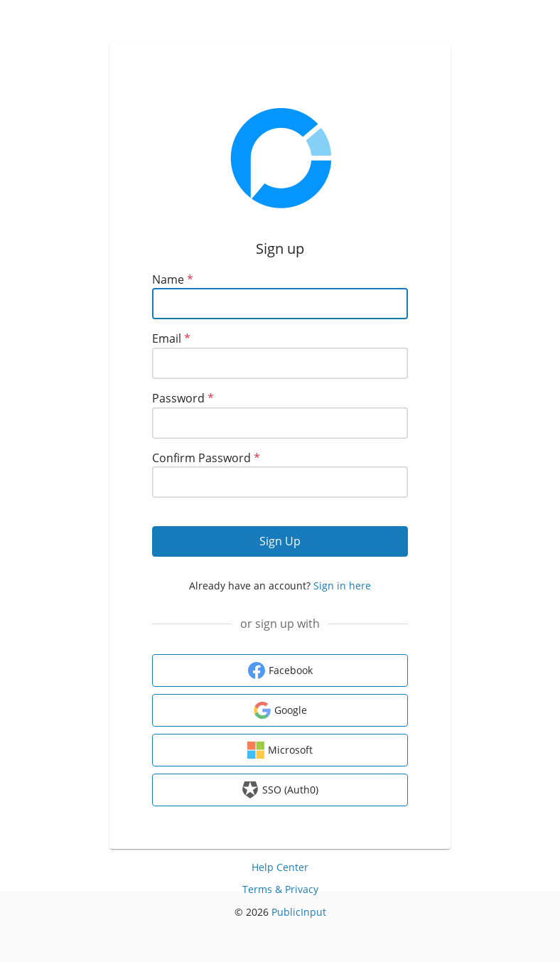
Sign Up (280, 541)
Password (183, 398)
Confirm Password (206, 458)
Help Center (280, 867)
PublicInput (299, 912)
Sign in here (342, 586)
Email (171, 338)
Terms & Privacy (280, 889)
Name (173, 279)
